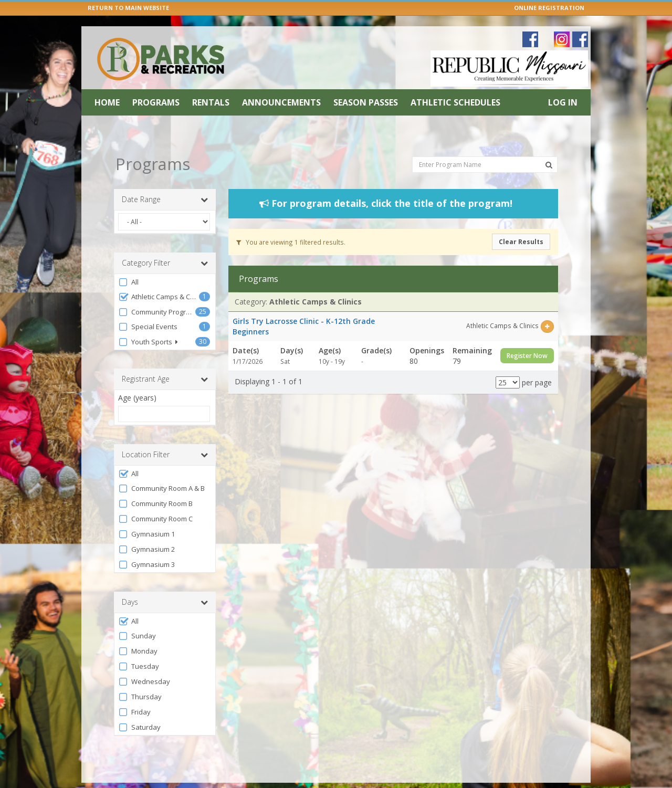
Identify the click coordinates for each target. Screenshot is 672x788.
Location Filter (165, 436)
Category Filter (165, 244)
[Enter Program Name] (485, 145)
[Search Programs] (549, 146)
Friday (134, 693)
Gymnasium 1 (146, 515)
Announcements (281, 102)
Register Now (527, 337)
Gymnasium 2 (146, 530)
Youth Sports (148, 323)
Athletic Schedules (455, 102)
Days (165, 583)
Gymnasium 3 (146, 546)
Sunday (137, 617)
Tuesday (139, 648)
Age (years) (137, 379)
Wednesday (144, 663)
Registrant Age (165, 360)
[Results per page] (508, 364)
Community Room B (155, 485)
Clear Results (521, 223)
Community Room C (155, 500)
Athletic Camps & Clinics (159, 278)
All (128, 263)
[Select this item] (547, 307)
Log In (563, 102)
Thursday (140, 678)
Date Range (165, 181)
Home (107, 102)
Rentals (211, 102)
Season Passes (366, 102)
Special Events (148, 308)
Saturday (139, 708)
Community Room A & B (161, 470)
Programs (156, 102)
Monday (138, 632)
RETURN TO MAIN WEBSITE (128, 8)
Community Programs (157, 293)
